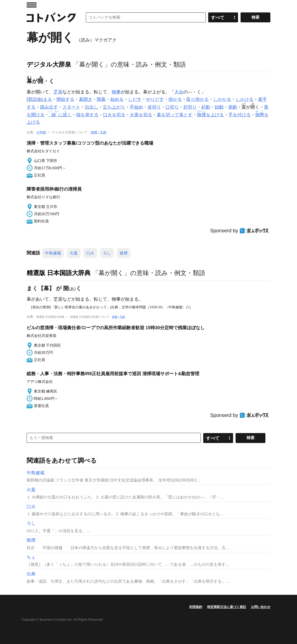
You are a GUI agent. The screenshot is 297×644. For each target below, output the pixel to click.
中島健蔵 (53, 253)
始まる (45, 99)
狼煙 (124, 253)
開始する (65, 99)
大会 (179, 92)
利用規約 (196, 607)
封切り (190, 107)
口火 (90, 253)
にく (60, 115)
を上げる (210, 115)
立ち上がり (114, 107)
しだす (135, 99)
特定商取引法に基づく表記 (227, 607)
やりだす (155, 99)
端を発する (87, 115)
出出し (92, 107)
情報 (94, 132)
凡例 (103, 132)
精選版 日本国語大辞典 (59, 273)
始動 (219, 107)
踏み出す (49, 107)
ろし (107, 253)
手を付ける (240, 115)
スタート (71, 107)
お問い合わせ (261, 607)
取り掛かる (198, 99)
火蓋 (74, 253)
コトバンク (51, 17)
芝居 (58, 92)
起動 (206, 107)
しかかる (222, 99)
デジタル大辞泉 (49, 64)
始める (117, 99)
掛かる (175, 99)
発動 (233, 107)
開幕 (101, 99)
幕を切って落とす (175, 115)
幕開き (86, 99)
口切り (172, 107)
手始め (136, 107)
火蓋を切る (141, 115)
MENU (32, 5)
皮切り (154, 107)
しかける (245, 99)
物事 (116, 92)
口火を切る (114, 115)
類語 (33, 99)
